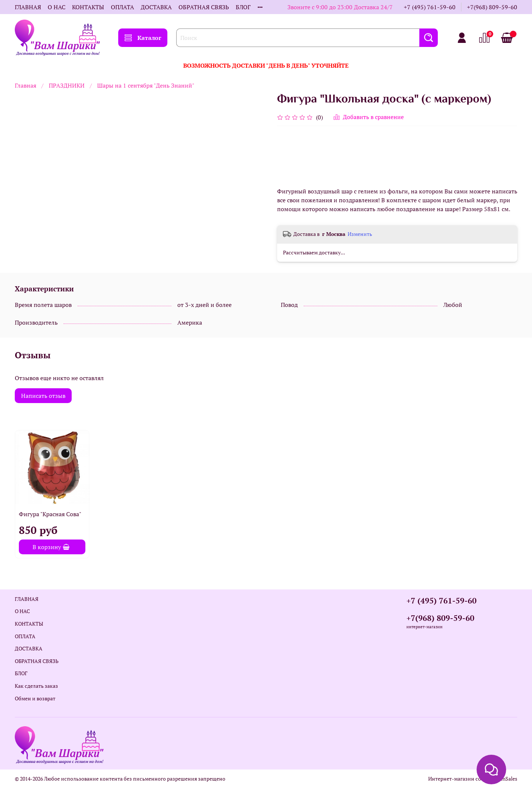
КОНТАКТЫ (88, 7)
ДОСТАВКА (156, 7)
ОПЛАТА (122, 7)
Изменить (360, 234)
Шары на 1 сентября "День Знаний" (146, 85)
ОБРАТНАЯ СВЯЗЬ (204, 7)
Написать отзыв (43, 396)
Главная (25, 85)
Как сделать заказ (36, 686)
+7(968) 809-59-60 (492, 7)
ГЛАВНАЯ (28, 7)
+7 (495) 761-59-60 (430, 7)
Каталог (143, 38)
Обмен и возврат (35, 698)
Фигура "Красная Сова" (50, 514)
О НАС (57, 7)
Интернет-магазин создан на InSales (473, 779)
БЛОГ (243, 7)
